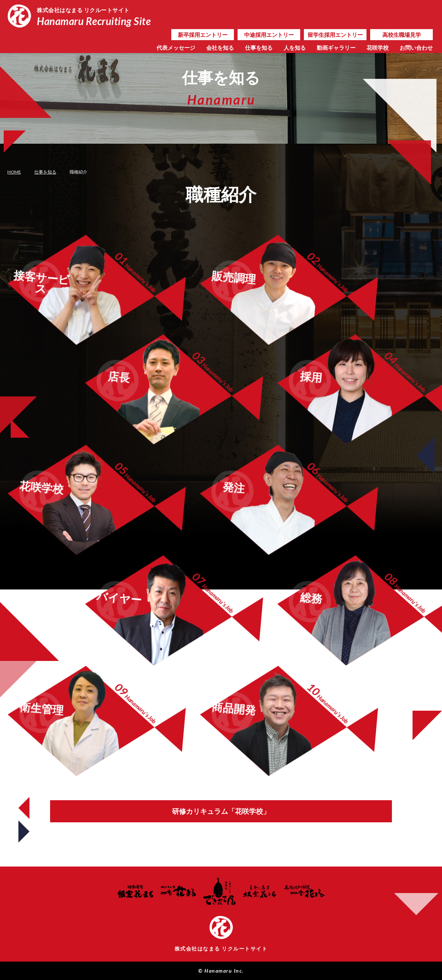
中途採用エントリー (269, 35)
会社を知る (220, 48)
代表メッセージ (176, 48)
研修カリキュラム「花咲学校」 (221, 811)
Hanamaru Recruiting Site (97, 16)
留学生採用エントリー (335, 35)
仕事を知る (259, 48)
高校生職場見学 (402, 35)
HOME (14, 172)
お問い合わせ (416, 48)
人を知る (295, 48)
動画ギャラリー (336, 48)
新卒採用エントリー (203, 35)
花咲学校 (378, 48)
